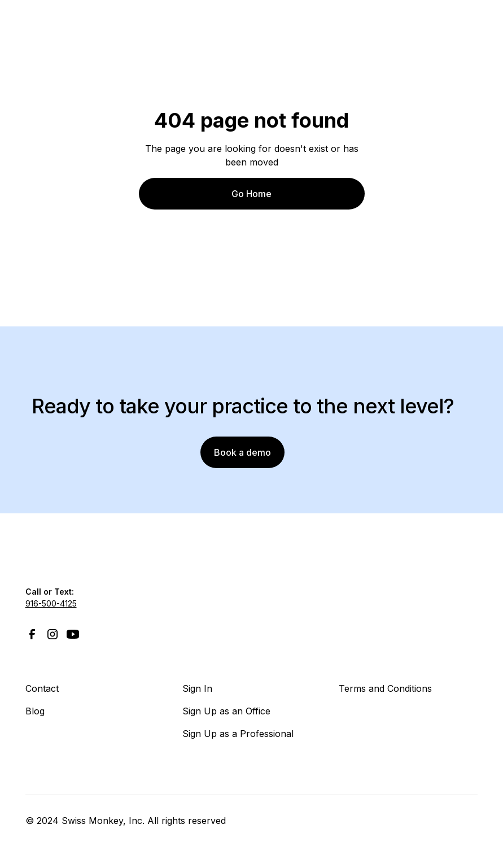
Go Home (251, 194)
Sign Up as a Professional (238, 734)
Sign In (197, 688)
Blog (35, 711)
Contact (42, 688)
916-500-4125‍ (51, 603)
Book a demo (242, 452)
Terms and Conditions (385, 688)
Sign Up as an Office (226, 711)
